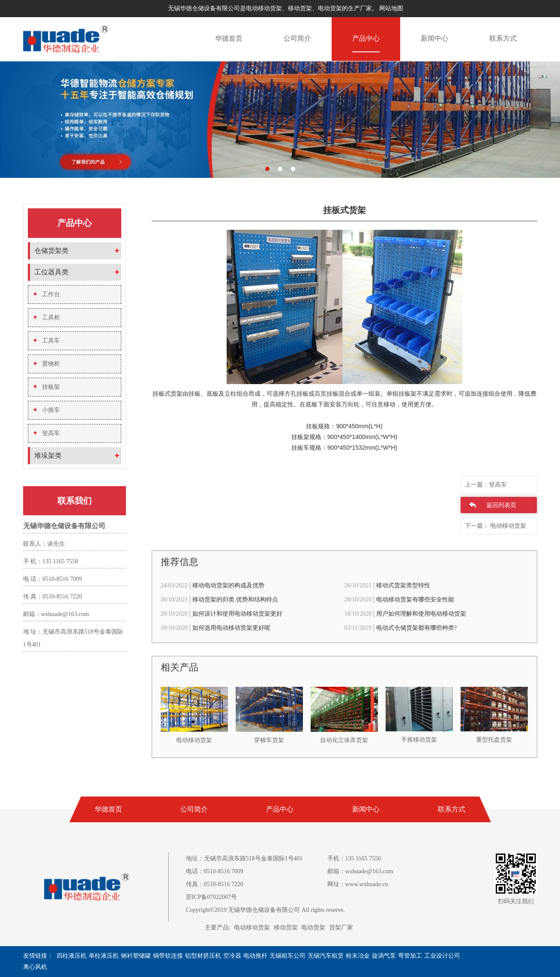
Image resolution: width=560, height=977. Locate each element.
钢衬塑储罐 (136, 956)
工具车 (46, 341)
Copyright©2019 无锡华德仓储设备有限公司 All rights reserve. (265, 910)
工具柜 (46, 317)
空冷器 (232, 956)
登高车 (46, 433)
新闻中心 (434, 38)
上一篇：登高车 (486, 485)
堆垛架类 (48, 455)
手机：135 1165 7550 (354, 858)
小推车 (46, 410)
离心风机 (35, 967)
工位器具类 (51, 272)
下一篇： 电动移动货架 (496, 526)
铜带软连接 (168, 956)
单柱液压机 (104, 956)
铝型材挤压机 (203, 956)
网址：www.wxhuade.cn (358, 884)
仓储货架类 (51, 251)
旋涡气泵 (384, 956)
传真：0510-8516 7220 (215, 884)
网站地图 (391, 8)
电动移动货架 (252, 927)
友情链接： (38, 956)
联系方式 (503, 38)
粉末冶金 (358, 956)
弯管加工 (410, 956)
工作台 (46, 294)
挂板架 (46, 387)
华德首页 (229, 38)
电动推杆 (255, 956)
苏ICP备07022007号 (212, 897)
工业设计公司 (442, 956)
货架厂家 (341, 927)
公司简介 (297, 38)
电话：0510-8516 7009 (215, 871)
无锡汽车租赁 (326, 956)
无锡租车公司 (287, 956)
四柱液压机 (72, 956)
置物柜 (46, 364)
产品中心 (366, 38)
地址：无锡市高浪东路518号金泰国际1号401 (244, 858)
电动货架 (313, 927)
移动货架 (286, 927)
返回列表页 (501, 505)
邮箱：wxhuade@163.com (360, 871)
